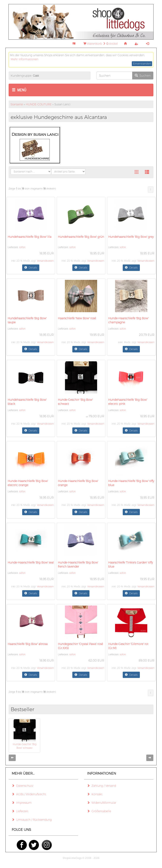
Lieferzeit (20, 811)
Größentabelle (99, 811)
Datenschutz (22, 786)
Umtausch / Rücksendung (32, 820)
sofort (22, 247)
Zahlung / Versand (102, 786)
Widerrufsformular (102, 803)
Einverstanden (142, 63)
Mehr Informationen (24, 59)
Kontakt (95, 794)
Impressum (22, 803)
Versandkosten (45, 261)
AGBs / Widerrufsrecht (29, 794)
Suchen (143, 76)
